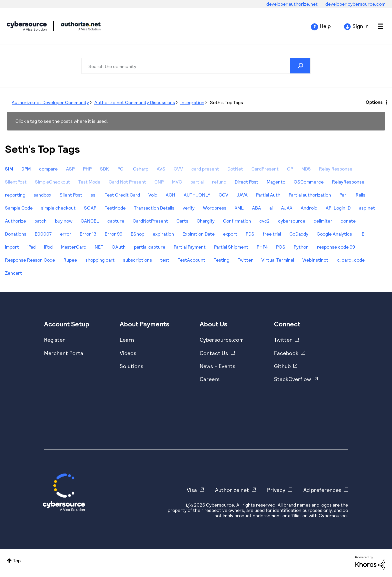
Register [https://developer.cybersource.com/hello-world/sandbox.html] (54, 340)
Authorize (15, 221)
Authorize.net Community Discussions (135, 102)
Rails (360, 195)
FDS (250, 234)
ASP (70, 169)
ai (271, 208)
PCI (121, 169)
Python (301, 247)
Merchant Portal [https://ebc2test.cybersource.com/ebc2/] (64, 353)
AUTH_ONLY (197, 195)
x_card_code (351, 260)
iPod (48, 247)
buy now (64, 221)
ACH (170, 195)
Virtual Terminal (278, 260)
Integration (192, 102)
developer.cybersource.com (355, 4)
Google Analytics (334, 234)
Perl (343, 195)
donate (348, 221)
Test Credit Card (122, 195)
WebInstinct (315, 260)
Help (325, 26)
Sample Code (19, 208)
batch (40, 221)
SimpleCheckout (52, 182)
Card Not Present (127, 182)
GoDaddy (299, 234)
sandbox (42, 195)
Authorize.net (232, 490)
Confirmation (237, 221)
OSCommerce (309, 182)
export (230, 234)
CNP (159, 182)
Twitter (245, 260)
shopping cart (100, 260)
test (165, 260)
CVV (178, 169)
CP (290, 169)
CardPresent (265, 169)
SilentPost (16, 182)
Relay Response (336, 169)
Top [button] (17, 560)
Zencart (13, 273)
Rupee (70, 260)
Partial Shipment (231, 247)
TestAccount (191, 260)
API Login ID (338, 208)
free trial (272, 234)
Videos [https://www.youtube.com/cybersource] (128, 353)
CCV (223, 195)
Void (153, 195)
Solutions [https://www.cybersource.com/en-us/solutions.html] (131, 366)
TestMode (115, 208)
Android (309, 208)
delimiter (323, 221)
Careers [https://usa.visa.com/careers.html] (210, 379)
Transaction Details (154, 208)
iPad (31, 247)
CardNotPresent (150, 221)
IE (362, 234)
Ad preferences (322, 490)
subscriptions (137, 260)
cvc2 (264, 221)
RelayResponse (348, 182)
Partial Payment (190, 247)
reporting (15, 195)
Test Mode (89, 182)
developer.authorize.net (292, 4)
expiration (163, 234)
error (66, 234)
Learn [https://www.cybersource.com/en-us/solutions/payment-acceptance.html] (127, 340)
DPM (26, 169)
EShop (137, 234)
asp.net (367, 208)
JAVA (242, 195)
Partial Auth (268, 195)
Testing (221, 260)
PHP (87, 169)
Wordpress (215, 208)
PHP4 (262, 247)
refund (219, 182)
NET (99, 247)
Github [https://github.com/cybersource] (282, 366)
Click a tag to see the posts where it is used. (62, 121)
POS (281, 247)
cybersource (292, 221)
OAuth (119, 247)
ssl (93, 195)
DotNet (235, 169)
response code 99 (336, 247)
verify (189, 208)
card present (205, 169)
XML (239, 208)
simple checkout (58, 208)
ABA (256, 208)
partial (197, 182)
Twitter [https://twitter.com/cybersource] (283, 340)
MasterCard (74, 247)
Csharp (141, 169)
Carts (182, 221)
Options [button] (374, 102)
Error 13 (88, 234)
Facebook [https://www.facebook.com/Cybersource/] (286, 353)
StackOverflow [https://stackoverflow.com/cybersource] (292, 379)
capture (116, 221)
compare (48, 169)
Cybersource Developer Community (27, 26)
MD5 (306, 169)
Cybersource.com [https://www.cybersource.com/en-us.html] (222, 340)
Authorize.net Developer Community (50, 102)
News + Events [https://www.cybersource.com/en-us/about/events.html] (217, 366)
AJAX (287, 208)
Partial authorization (310, 195)
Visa (192, 490)
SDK (104, 169)
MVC (177, 182)
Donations (16, 234)
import (12, 247)
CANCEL (90, 221)
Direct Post (246, 182)
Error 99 (113, 234)
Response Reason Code (30, 260)
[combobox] (196, 66)
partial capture (150, 247)
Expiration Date (198, 234)
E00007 (43, 234)
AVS (161, 169)
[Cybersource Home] (64, 492)
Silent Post (71, 195)
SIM (9, 169)
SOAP (90, 208)
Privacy (276, 490)
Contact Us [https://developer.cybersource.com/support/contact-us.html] (214, 353)
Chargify (206, 221)
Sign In (360, 26)
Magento (276, 182)
